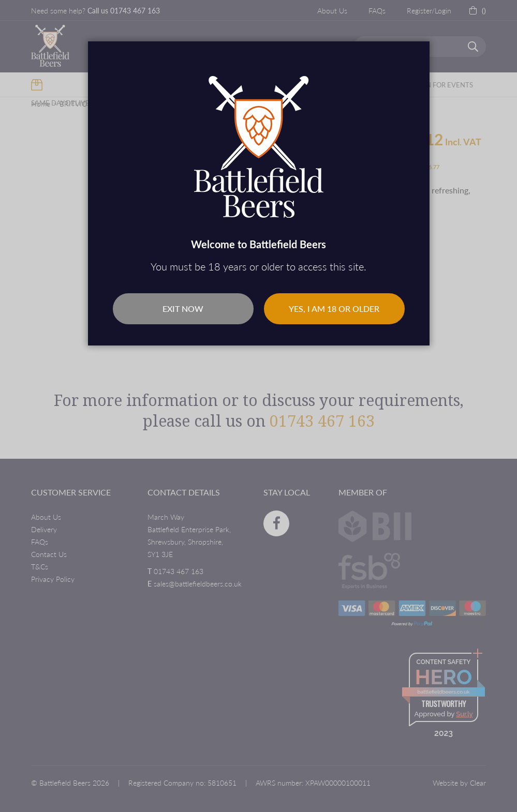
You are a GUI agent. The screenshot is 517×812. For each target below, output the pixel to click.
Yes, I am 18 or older (334, 309)
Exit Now (183, 309)
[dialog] (258, 406)
